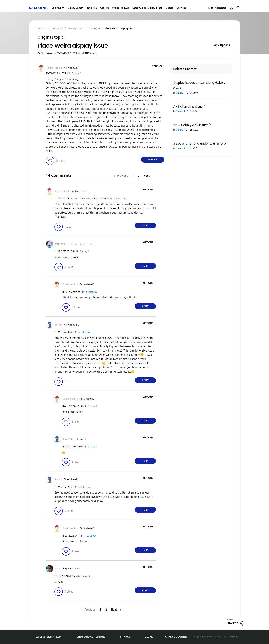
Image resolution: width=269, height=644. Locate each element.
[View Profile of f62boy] (59, 325)
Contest (104, 8)
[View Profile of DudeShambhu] (55, 68)
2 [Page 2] (139, 176)
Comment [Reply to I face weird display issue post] (153, 160)
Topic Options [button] (221, 45)
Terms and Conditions (90, 637)
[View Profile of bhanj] (58, 569)
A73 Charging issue (188, 107)
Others (170, 8)
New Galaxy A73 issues (191, 125)
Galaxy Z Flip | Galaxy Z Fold (147, 8)
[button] (158, 66)
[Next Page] (149, 176)
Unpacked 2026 (121, 8)
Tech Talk (92, 8)
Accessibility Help (48, 637)
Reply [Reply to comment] (145, 226)
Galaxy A (76, 74)
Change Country (176, 637)
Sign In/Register (217, 8)
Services (181, 8)
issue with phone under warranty (198, 143)
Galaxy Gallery (76, 8)
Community (58, 8)
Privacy (125, 637)
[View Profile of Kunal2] (66, 439)
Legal (149, 637)
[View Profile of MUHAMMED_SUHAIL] (67, 244)
